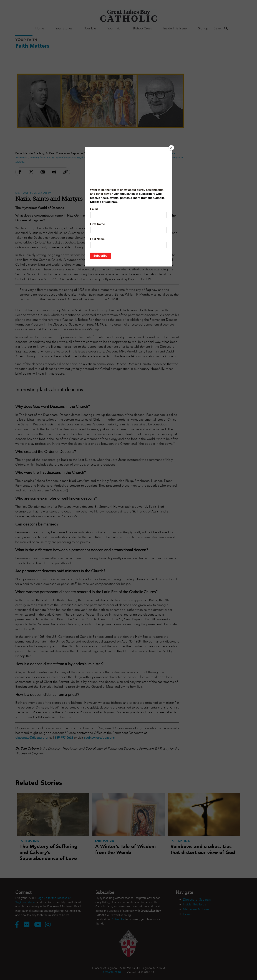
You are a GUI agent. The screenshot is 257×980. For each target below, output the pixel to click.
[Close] (171, 148)
